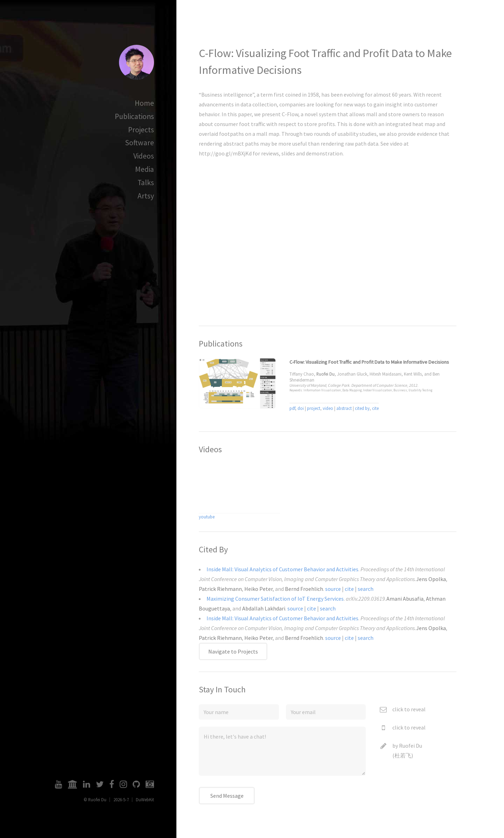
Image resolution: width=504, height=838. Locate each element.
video (328, 408)
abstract (344, 408)
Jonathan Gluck (352, 374)
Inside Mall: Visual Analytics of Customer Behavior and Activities (282, 569)
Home (144, 103)
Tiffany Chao (302, 374)
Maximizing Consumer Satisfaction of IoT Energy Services (275, 599)
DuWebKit (145, 799)
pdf (292, 408)
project (314, 408)
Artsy (146, 196)
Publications (134, 116)
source (333, 589)
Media (145, 169)
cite (375, 408)
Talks (146, 183)
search (366, 589)
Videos (144, 156)
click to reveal (409, 709)
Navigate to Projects (233, 651)
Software (139, 143)
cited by (362, 408)
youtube (207, 517)
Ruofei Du (411, 746)
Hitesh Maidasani (386, 374)
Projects (141, 130)
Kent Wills (413, 374)
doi (301, 408)
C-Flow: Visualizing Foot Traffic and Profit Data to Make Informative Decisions (369, 362)
